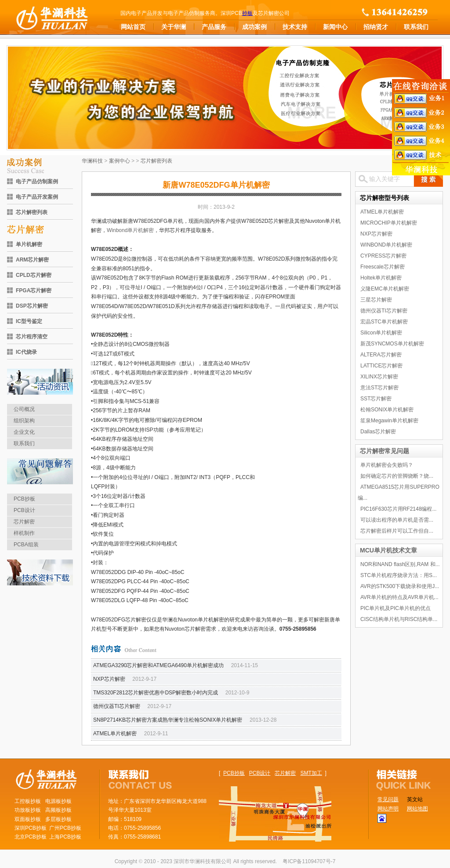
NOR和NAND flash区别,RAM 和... (400, 564)
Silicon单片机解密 (381, 333)
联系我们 (416, 27)
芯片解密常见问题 (385, 451)
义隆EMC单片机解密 (385, 289)
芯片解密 (24, 522)
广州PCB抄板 (65, 828)
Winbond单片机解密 (130, 230)
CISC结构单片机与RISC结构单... (399, 619)
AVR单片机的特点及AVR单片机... (399, 597)
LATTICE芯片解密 (381, 366)
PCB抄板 (24, 499)
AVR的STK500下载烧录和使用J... (400, 586)
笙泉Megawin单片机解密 (389, 421)
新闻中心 (335, 27)
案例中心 (120, 161)
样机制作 (24, 533)
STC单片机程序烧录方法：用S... (399, 575)
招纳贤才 (376, 27)
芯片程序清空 (32, 337)
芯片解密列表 (32, 212)
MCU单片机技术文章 (388, 550)
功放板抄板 (28, 810)
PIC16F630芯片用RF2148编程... (398, 509)
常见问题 (388, 799)
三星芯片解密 (376, 300)
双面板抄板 (28, 819)
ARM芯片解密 (32, 260)
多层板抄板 (58, 819)
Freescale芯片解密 (383, 267)
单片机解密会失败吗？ (387, 465)
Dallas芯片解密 (378, 432)
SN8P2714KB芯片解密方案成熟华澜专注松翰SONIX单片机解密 (168, 720)
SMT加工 (311, 773)
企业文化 (24, 432)
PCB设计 (24, 510)
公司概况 (24, 409)
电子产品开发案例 (37, 197)
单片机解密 (29, 244)
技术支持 (295, 27)
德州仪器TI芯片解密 (117, 706)
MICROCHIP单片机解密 (389, 223)
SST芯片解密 (376, 399)
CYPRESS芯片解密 (383, 256)
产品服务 (214, 27)
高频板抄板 (58, 810)
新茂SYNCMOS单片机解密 (392, 344)
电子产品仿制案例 (37, 182)
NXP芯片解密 (109, 679)
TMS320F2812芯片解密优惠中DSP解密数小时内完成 (156, 693)
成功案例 (254, 27)
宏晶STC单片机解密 (384, 322)
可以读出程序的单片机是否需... (397, 520)
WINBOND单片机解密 (386, 245)
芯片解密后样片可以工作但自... (397, 531)
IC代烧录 (26, 352)
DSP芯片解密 (32, 306)
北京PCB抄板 (31, 837)
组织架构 (24, 421)
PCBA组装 (26, 545)
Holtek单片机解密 (381, 278)
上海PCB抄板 (65, 837)
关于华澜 (174, 27)
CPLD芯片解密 (34, 275)
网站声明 (388, 809)
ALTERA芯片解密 (381, 355)
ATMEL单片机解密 (115, 734)
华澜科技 (92, 161)
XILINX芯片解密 (379, 377)
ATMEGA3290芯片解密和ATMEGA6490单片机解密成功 (158, 665)
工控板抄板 (28, 801)
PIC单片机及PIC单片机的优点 (396, 608)
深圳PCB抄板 (31, 828)
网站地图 (417, 809)
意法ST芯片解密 (379, 388)
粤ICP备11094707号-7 (309, 861)
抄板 (247, 13)
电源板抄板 (58, 801)
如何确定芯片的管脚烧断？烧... (397, 476)
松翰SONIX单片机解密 (387, 410)
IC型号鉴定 (29, 321)
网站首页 (133, 27)
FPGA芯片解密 (34, 291)
